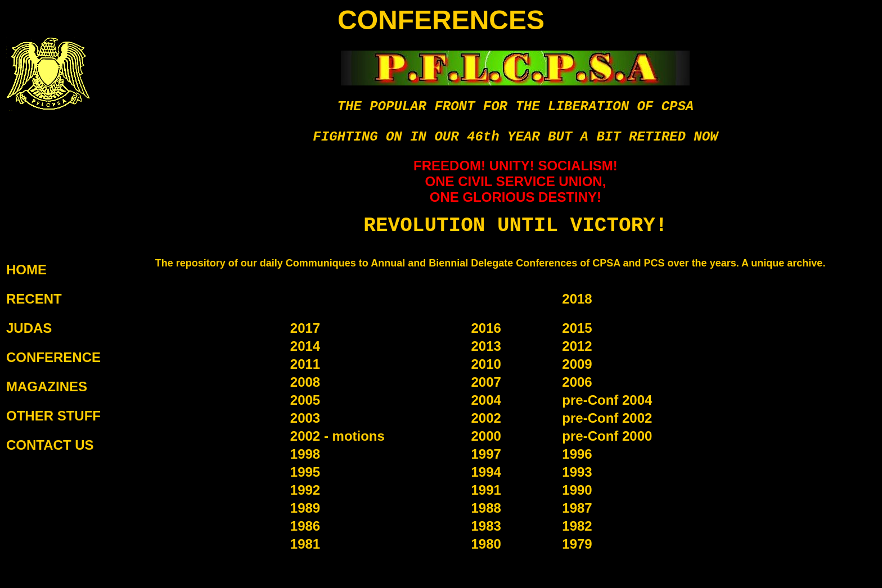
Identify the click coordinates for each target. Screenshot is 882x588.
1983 (486, 526)
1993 (577, 472)
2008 (305, 382)
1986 (305, 526)
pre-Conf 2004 (607, 400)
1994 (486, 472)
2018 (577, 299)
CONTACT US (50, 445)
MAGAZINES (47, 386)
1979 (577, 544)
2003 (305, 418)
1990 (577, 490)
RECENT (34, 299)
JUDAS (29, 328)
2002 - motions (337, 436)
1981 (305, 544)
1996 (577, 454)
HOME (26, 270)
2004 (486, 400)
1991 (486, 490)
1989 (305, 508)
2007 (486, 382)
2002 (486, 418)
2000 (486, 436)
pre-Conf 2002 (607, 418)
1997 (486, 454)
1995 (305, 472)
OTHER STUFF (53, 416)
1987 (577, 508)
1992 (305, 490)
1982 (577, 526)
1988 (486, 508)
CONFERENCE (53, 357)
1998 (305, 454)
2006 (577, 382)
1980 (486, 544)
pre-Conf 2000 (607, 436)
